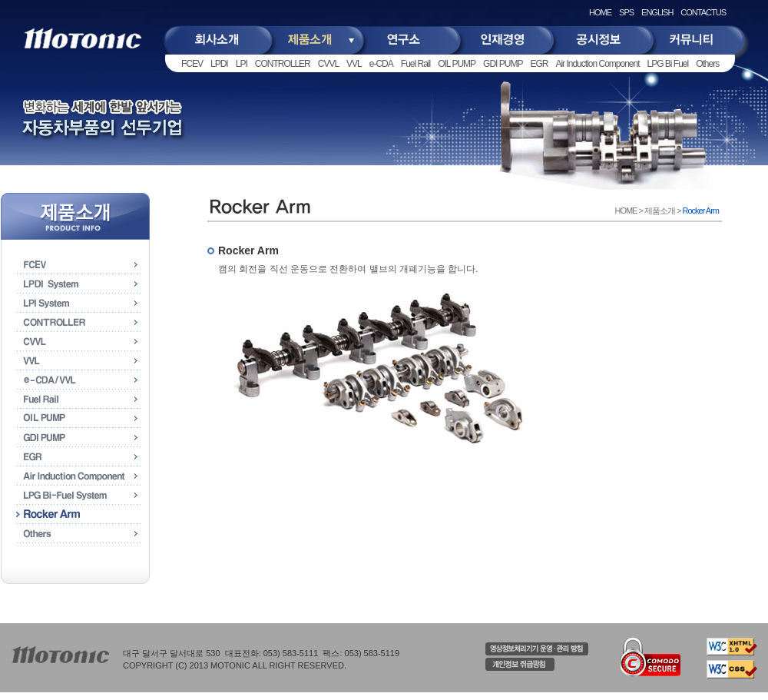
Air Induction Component (597, 64)
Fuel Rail (415, 64)
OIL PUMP (457, 64)
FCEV (192, 64)
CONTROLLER (283, 64)
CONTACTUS (703, 12)
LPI (242, 64)
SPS (626, 12)
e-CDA (381, 64)
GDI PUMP (503, 64)
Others (707, 64)
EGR (539, 64)
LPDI (219, 64)
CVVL (328, 64)
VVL (354, 64)
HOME (600, 12)
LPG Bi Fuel (668, 64)
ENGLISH (657, 12)
